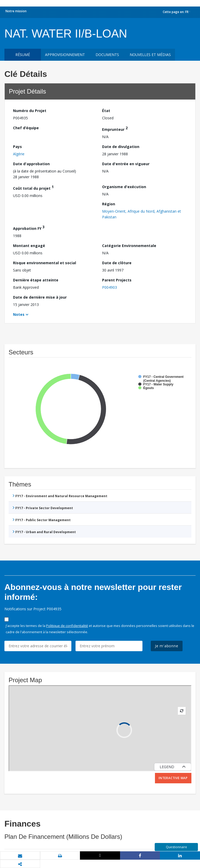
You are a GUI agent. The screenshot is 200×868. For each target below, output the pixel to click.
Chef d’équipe (26, 128)
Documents (107, 55)
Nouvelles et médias (150, 55)
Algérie (19, 154)
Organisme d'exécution (124, 187)
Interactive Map (173, 778)
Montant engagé (29, 246)
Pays (17, 147)
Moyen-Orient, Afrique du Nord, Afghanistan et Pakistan (142, 214)
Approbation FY (29, 228)
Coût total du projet (33, 187)
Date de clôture (117, 263)
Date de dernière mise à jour (40, 297)
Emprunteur (115, 129)
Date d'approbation (31, 164)
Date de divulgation (121, 147)
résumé (23, 55)
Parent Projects (117, 280)
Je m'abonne (167, 646)
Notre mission (16, 11)
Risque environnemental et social (45, 263)
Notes (19, 314)
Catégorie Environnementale (129, 246)
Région (109, 204)
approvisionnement (65, 55)
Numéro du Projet (30, 111)
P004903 (110, 287)
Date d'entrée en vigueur (126, 164)
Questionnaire (176, 847)
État (106, 111)
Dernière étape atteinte (36, 280)
